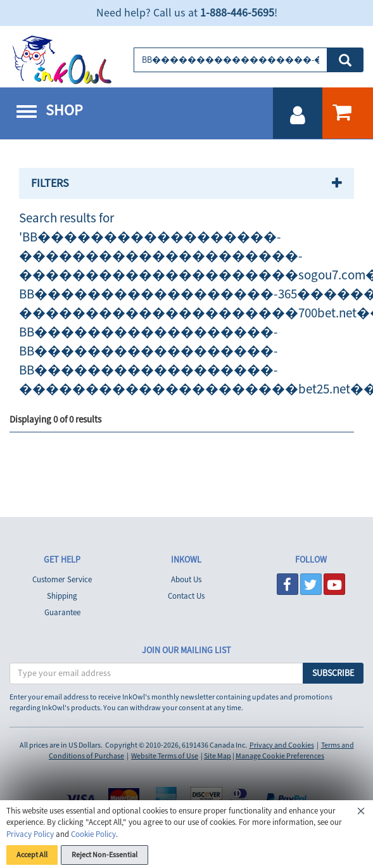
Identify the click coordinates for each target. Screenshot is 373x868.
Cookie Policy (93, 834)
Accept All (32, 855)
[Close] (361, 813)
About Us (186, 580)
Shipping (62, 596)
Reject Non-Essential (104, 855)
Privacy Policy (30, 834)
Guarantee (62, 613)
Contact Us (186, 596)
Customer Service (62, 580)
